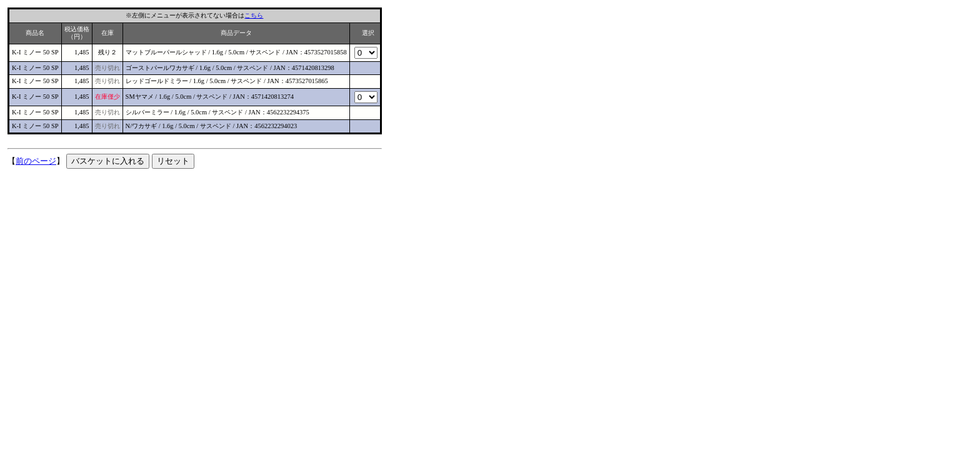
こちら (254, 15)
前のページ (36, 161)
